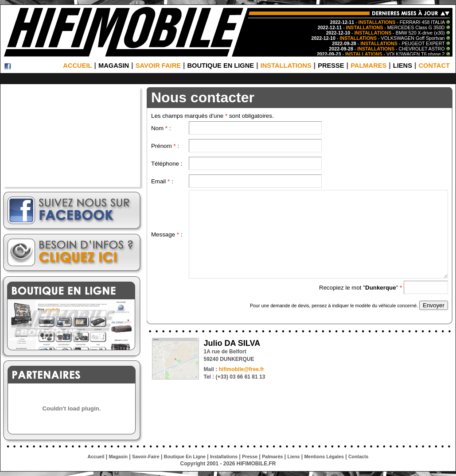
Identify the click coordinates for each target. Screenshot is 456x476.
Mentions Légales (324, 457)
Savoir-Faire (146, 457)
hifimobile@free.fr (241, 369)
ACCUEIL (77, 66)
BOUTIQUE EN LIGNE (220, 66)
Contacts (359, 457)
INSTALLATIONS (286, 66)
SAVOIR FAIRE (158, 66)
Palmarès (272, 457)
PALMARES (368, 66)
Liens (294, 457)
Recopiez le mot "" (361, 288)
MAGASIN (114, 66)
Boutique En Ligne (185, 457)
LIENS (403, 66)
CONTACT (434, 66)
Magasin (118, 457)
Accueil (96, 457)
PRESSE (331, 66)
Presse (250, 457)
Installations (224, 457)
